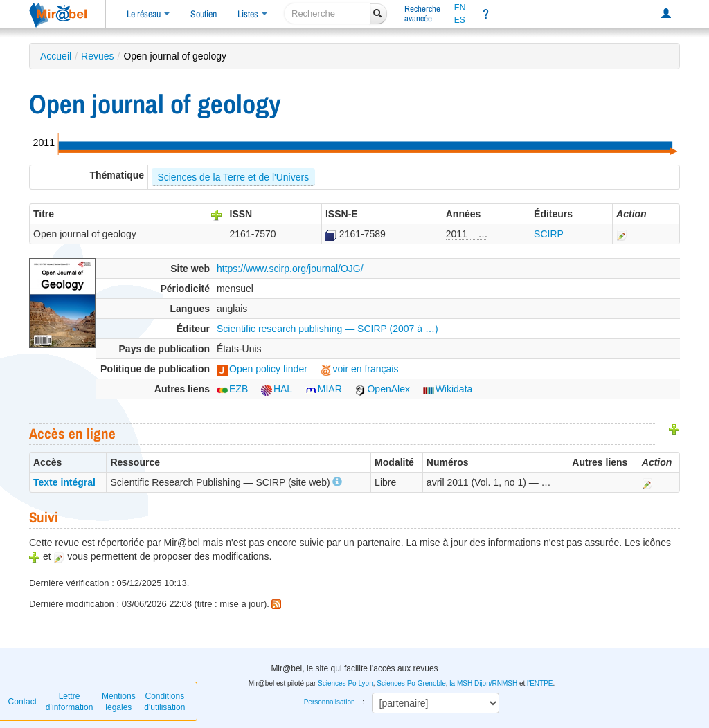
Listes (252, 14)
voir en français (360, 369)
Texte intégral (64, 482)
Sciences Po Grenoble (411, 683)
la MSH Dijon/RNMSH (483, 683)
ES (460, 20)
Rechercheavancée (422, 13)
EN (460, 8)
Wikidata (448, 389)
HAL (277, 389)
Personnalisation (330, 702)
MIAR (324, 389)
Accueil (56, 56)
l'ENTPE (540, 683)
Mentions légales (119, 702)
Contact (23, 702)
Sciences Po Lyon (345, 683)
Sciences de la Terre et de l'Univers (233, 177)
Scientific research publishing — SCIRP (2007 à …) (327, 329)
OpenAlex (382, 389)
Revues (97, 56)
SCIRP (549, 234)
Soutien (204, 14)
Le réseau (148, 14)
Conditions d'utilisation (164, 702)
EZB (232, 389)
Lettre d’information (70, 702)
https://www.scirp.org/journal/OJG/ (290, 269)
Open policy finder (262, 369)
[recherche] (327, 13)
